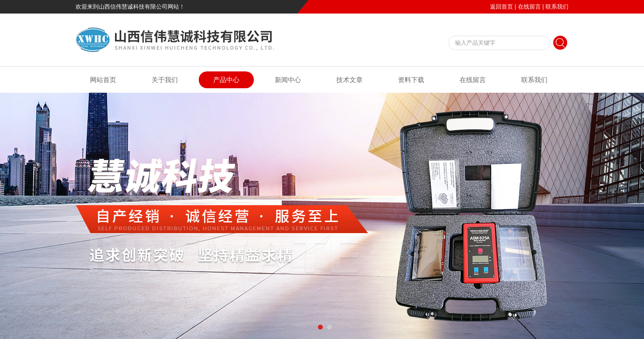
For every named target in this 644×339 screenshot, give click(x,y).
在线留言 (529, 7)
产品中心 (226, 80)
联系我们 (557, 7)
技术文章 (350, 80)
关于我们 (165, 80)
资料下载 (411, 80)
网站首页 (103, 80)
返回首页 (501, 7)
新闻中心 (288, 80)
